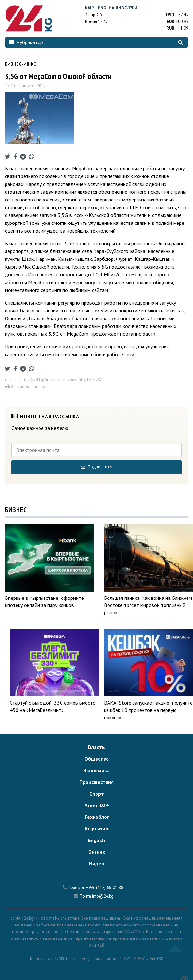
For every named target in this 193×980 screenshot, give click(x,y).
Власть (96, 747)
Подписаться (97, 467)
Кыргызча (96, 829)
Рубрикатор (26, 42)
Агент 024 (96, 805)
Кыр (90, 8)
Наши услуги (123, 8)
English (96, 840)
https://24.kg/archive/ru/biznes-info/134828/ (61, 380)
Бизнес (97, 852)
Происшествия (96, 782)
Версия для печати (26, 387)
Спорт (97, 794)
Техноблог (96, 817)
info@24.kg (103, 896)
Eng (102, 8)
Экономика (96, 770)
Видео (97, 863)
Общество (97, 759)
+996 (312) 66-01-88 (105, 887)
